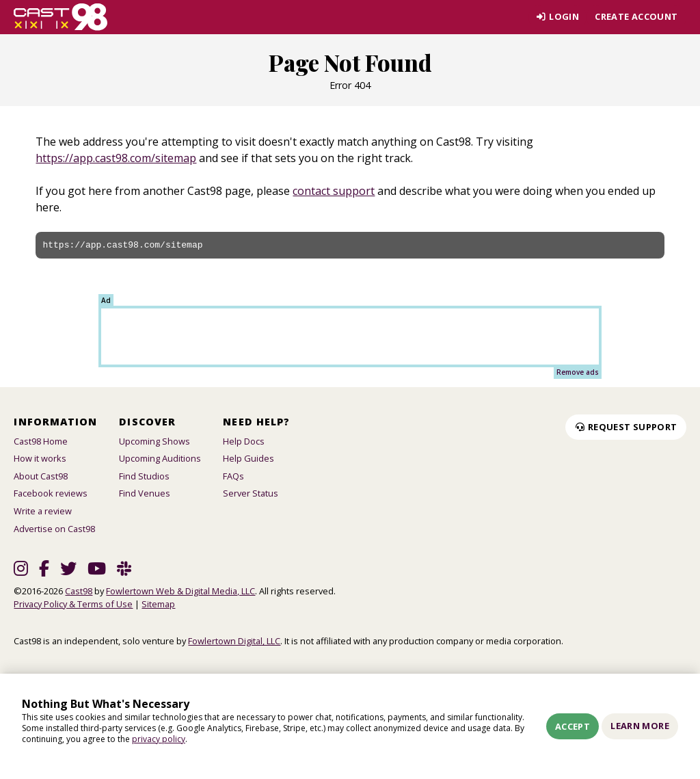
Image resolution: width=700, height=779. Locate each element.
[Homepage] (60, 17)
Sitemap (158, 604)
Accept (573, 726)
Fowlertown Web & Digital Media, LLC (180, 591)
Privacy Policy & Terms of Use (73, 604)
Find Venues (145, 493)
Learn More (640, 726)
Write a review (43, 511)
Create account (636, 16)
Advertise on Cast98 (54, 529)
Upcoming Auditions (160, 458)
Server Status (251, 493)
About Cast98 (41, 476)
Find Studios (144, 476)
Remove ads (578, 372)
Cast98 (79, 591)
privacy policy (159, 739)
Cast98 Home (41, 441)
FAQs (233, 476)
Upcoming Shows (154, 441)
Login (557, 16)
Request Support (625, 427)
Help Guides (248, 458)
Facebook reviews (51, 493)
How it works (40, 458)
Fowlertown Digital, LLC (234, 641)
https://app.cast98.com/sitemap (116, 158)
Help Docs (244, 441)
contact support (334, 191)
